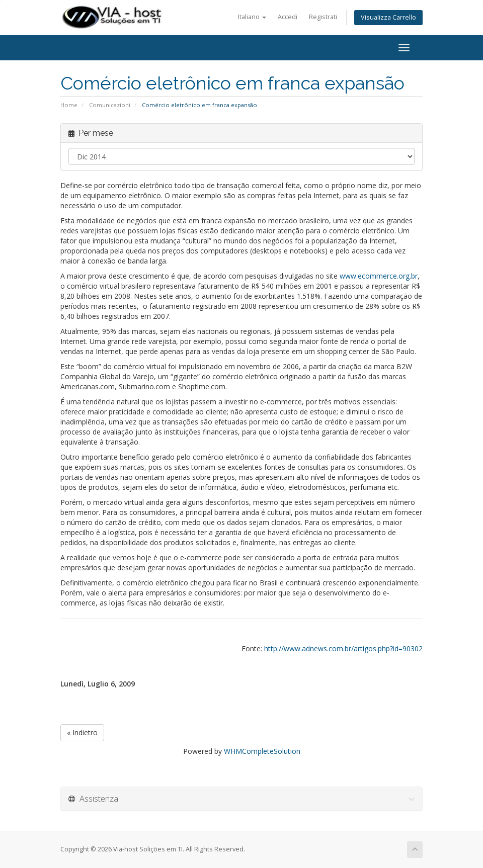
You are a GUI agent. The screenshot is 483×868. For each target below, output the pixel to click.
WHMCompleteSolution (262, 751)
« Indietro (82, 732)
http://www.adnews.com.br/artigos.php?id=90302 (343, 648)
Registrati (323, 17)
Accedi (288, 17)
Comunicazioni (110, 105)
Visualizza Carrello (388, 17)
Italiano (252, 17)
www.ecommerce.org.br (379, 276)
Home (69, 105)
